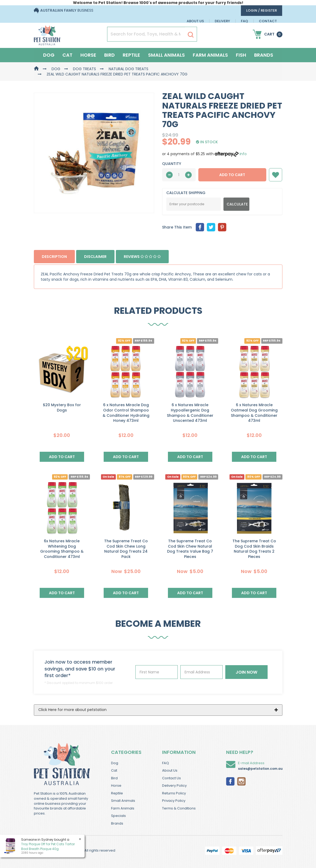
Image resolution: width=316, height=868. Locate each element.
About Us (195, 21)
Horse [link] (116, 786)
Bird (109, 55)
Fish (241, 55)
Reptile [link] (117, 793)
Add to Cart (232, 175)
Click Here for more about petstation (72, 710)
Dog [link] (115, 763)
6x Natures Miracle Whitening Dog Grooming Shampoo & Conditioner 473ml (62, 549)
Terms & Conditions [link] (179, 808)
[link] (230, 781)
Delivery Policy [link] (174, 786)
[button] (276, 175)
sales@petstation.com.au (260, 769)
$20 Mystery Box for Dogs (62, 408)
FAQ (244, 21)
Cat (67, 55)
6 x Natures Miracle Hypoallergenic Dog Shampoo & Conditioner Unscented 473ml (190, 413)
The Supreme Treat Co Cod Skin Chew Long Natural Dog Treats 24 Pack (126, 549)
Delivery (222, 21)
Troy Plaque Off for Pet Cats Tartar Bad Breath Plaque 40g (48, 846)
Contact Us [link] (171, 778)
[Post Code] (194, 204)
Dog (49, 55)
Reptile (131, 55)
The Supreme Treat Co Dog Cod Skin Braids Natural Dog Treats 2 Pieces (254, 549)
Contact (268, 21)
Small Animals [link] (123, 801)
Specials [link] (118, 816)
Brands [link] (117, 823)
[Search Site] (191, 34)
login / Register (262, 10)
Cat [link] (114, 770)
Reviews (142, 257)
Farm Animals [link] (123, 808)
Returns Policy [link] (174, 793)
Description (54, 257)
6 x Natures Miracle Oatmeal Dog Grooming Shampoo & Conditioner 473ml (254, 413)
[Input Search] (146, 34)
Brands (264, 55)
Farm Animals (210, 55)
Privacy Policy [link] (174, 801)
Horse (88, 55)
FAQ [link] (166, 763)
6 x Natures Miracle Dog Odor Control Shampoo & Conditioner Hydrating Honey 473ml (126, 413)
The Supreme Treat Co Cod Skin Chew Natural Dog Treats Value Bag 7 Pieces (190, 549)
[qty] (179, 175)
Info (243, 154)
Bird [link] (114, 778)
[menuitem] (200, 227)
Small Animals (166, 55)
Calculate (237, 204)
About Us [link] (170, 770)
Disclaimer (95, 257)
